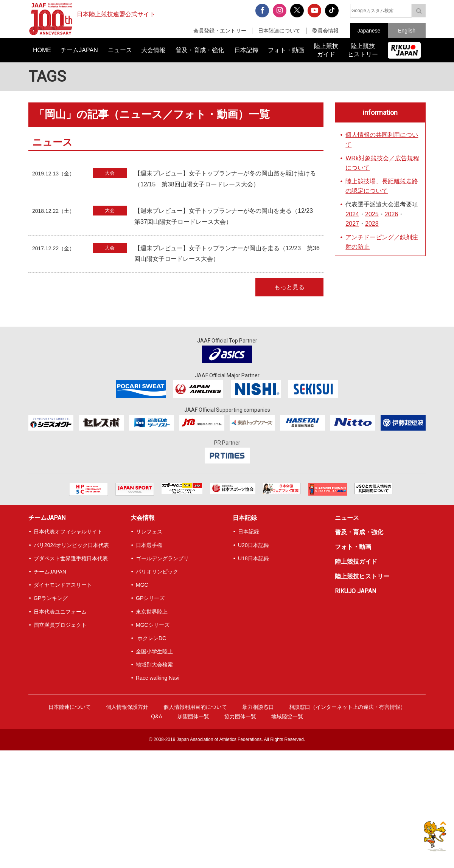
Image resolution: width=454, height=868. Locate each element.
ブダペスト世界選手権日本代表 (71, 558)
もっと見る (289, 287)
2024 (352, 214)
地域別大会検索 (154, 665)
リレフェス (149, 532)
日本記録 (245, 518)
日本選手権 (149, 545)
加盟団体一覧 (193, 716)
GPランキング (51, 598)
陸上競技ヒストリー (362, 576)
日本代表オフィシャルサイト (68, 532)
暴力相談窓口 (258, 707)
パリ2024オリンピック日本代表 (71, 545)
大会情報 (143, 518)
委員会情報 (325, 31)
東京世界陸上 (152, 612)
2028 (372, 224)
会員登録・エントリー (220, 31)
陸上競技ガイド (356, 562)
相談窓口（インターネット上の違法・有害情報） (347, 707)
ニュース (347, 518)
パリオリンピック (157, 572)
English (407, 31)
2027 (352, 224)
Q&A (157, 716)
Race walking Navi (158, 678)
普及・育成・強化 (359, 532)
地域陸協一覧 (287, 716)
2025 (372, 214)
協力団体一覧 (240, 716)
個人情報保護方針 (127, 707)
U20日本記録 (253, 545)
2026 (392, 214)
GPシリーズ (150, 598)
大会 (110, 173)
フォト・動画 (353, 547)
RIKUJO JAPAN (355, 591)
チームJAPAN (47, 518)
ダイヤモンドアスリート (63, 585)
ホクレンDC (151, 638)
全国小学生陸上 (154, 651)
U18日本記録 (253, 558)
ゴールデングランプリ (162, 558)
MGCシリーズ (153, 625)
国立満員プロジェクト (60, 625)
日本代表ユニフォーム (60, 612)
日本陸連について (279, 31)
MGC (142, 585)
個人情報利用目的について (195, 707)
